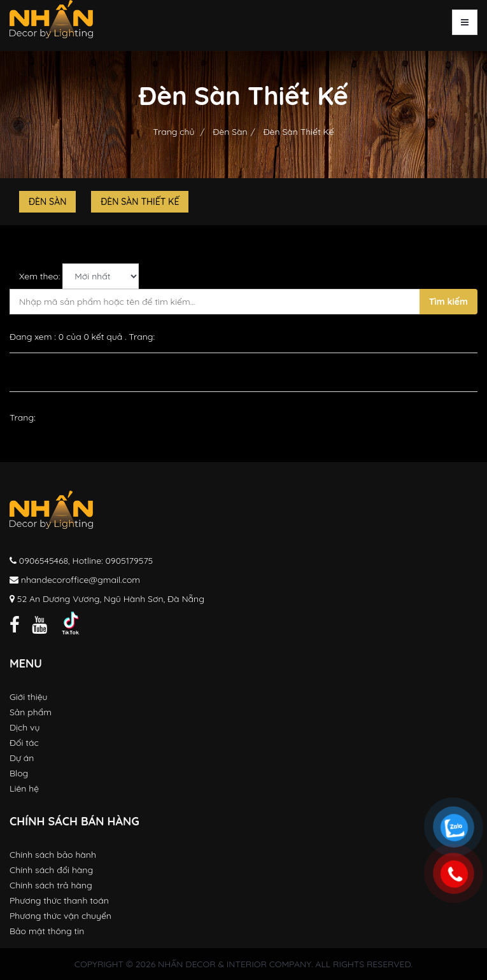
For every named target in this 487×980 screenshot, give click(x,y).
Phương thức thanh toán (59, 900)
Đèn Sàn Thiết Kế (298, 132)
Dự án (22, 758)
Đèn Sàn (229, 132)
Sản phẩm (31, 712)
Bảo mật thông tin (47, 931)
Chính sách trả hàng (51, 885)
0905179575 (130, 561)
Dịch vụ (25, 727)
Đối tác (24, 743)
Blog (19, 773)
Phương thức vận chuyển (60, 916)
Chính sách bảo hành (53, 855)
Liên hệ (24, 788)
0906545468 (44, 561)
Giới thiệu (29, 697)
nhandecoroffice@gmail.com (81, 580)
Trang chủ (173, 132)
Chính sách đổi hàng (51, 870)
